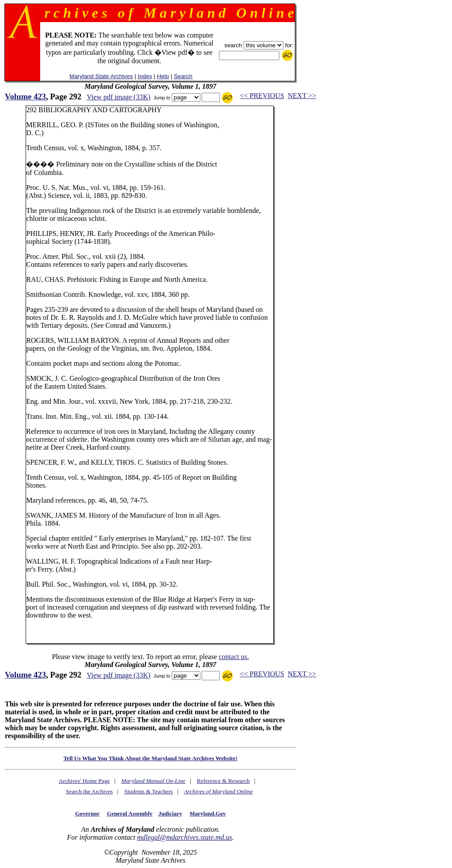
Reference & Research (223, 781)
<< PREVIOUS (262, 96)
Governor (87, 813)
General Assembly (130, 813)
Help (163, 76)
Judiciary (170, 813)
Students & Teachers (148, 791)
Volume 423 (25, 97)
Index (145, 76)
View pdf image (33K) (118, 97)
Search (183, 76)
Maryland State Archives (101, 76)
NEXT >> (302, 96)
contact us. (234, 657)
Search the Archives (89, 791)
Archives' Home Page (84, 781)
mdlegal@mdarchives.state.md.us (184, 837)
